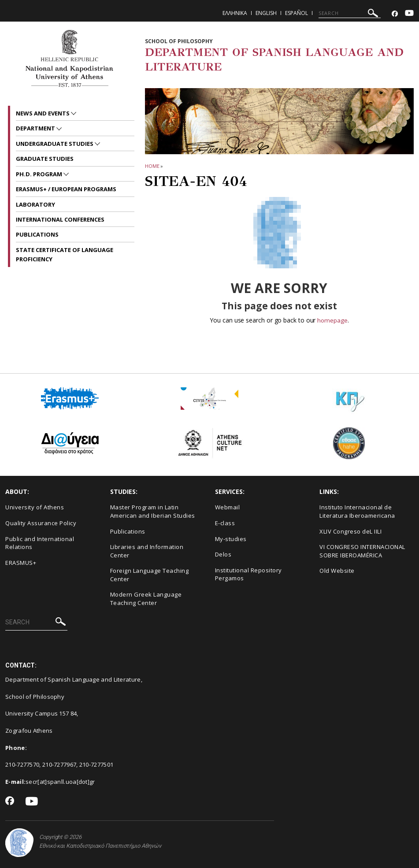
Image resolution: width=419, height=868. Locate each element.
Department (36, 128)
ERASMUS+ (21, 563)
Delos (223, 554)
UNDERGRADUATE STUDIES (55, 144)
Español (297, 13)
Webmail (228, 507)
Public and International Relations (40, 543)
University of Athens (35, 507)
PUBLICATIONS (37, 234)
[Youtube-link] (409, 14)
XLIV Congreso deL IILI (350, 531)
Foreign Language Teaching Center (150, 575)
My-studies (231, 538)
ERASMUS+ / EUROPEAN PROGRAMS (66, 189)
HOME (152, 166)
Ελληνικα (235, 13)
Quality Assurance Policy (41, 523)
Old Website (337, 571)
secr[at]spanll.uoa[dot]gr (60, 782)
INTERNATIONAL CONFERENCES (60, 219)
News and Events (43, 113)
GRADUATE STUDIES (45, 159)
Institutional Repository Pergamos (248, 574)
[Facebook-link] (395, 14)
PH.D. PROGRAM (40, 174)
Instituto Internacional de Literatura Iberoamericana (357, 511)
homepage (332, 320)
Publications (128, 531)
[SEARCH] (350, 13)
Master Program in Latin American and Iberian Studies (153, 511)
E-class (225, 523)
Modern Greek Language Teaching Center (146, 599)
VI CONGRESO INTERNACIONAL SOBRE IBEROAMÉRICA (362, 551)
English (266, 13)
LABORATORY (35, 204)
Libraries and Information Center (147, 551)
